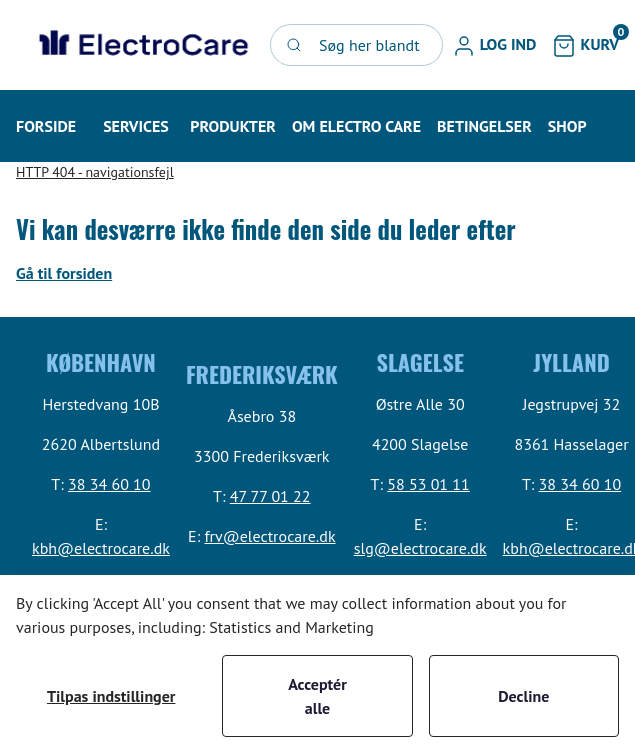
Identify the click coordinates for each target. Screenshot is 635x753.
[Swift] (141, 45)
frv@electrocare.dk (269, 536)
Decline (523, 696)
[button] (494, 45)
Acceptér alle (317, 696)
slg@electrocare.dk (420, 548)
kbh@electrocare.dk (101, 548)
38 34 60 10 (109, 484)
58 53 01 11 (428, 484)
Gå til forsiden (64, 273)
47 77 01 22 (270, 496)
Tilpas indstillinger (111, 696)
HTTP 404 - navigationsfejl (95, 172)
